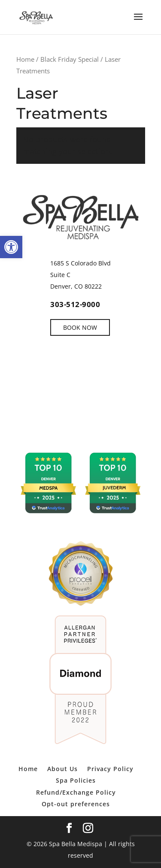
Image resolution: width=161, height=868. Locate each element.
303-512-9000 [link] (75, 304)
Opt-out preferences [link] (76, 804)
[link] (11, 247)
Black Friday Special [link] (70, 59)
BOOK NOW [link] (80, 327)
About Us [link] (62, 769)
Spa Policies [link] (76, 780)
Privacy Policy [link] (110, 769)
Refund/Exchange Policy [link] (76, 792)
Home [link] (25, 59)
